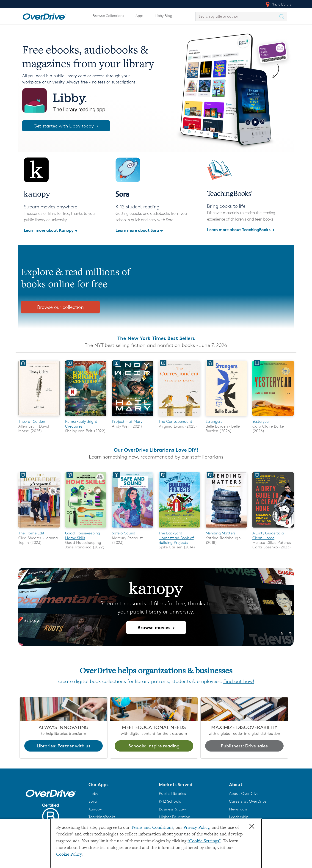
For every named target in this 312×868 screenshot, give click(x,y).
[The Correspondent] (179, 417)
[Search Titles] (283, 17)
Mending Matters (221, 533)
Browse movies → (156, 628)
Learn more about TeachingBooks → (241, 229)
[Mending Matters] (226, 528)
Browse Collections (108, 16)
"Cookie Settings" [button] (204, 841)
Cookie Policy (69, 855)
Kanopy (95, 809)
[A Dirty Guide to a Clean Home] (273, 528)
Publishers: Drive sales (244, 746)
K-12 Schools (170, 802)
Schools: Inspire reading (154, 746)
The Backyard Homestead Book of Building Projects (176, 538)
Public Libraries (173, 794)
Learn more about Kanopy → (51, 230)
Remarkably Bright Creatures (81, 424)
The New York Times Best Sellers (156, 338)
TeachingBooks (102, 817)
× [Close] (252, 827)
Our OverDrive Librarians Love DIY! (156, 450)
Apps (140, 16)
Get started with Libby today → (66, 126)
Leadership (239, 817)
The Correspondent (175, 421)
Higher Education (175, 817)
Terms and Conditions (152, 828)
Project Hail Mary (127, 421)
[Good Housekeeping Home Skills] (86, 528)
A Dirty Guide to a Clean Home (268, 536)
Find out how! (239, 681)
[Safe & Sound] (133, 528)
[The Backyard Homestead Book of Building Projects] (179, 528)
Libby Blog (163, 16)
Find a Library (278, 4)
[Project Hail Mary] (133, 417)
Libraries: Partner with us (64, 746)
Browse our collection (60, 307)
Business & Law (173, 809)
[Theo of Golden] (39, 417)
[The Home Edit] (39, 528)
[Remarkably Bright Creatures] (86, 417)
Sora (93, 802)
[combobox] (237, 16)
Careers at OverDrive (248, 802)
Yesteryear (261, 421)
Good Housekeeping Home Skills (83, 536)
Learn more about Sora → (139, 230)
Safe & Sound (124, 533)
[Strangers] (226, 417)
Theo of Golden (32, 421)
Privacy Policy (196, 828)
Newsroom (239, 809)
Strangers (214, 421)
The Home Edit (31, 533)
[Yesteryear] (273, 417)
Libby (93, 794)
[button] (121, 785)
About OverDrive (244, 794)
